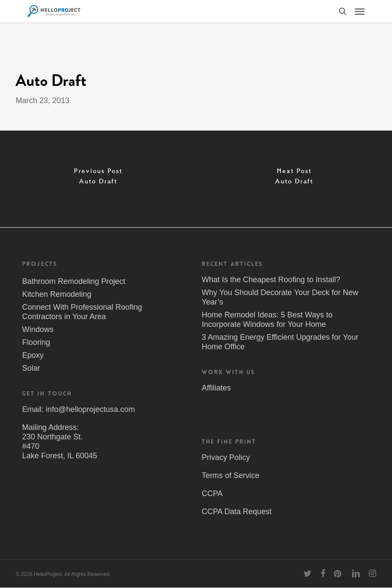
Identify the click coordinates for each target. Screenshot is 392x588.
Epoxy (33, 355)
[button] (360, 11)
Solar (31, 368)
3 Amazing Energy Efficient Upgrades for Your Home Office (280, 342)
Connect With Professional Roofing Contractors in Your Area (82, 312)
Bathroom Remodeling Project (73, 281)
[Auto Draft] (98, 179)
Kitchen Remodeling (57, 294)
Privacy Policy (226, 457)
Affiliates (216, 388)
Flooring (36, 342)
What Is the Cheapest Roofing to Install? (271, 280)
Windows (38, 329)
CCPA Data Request (237, 512)
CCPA (212, 494)
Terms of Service (230, 475)
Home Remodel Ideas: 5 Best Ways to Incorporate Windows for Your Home (267, 320)
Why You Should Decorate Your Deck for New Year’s (280, 297)
